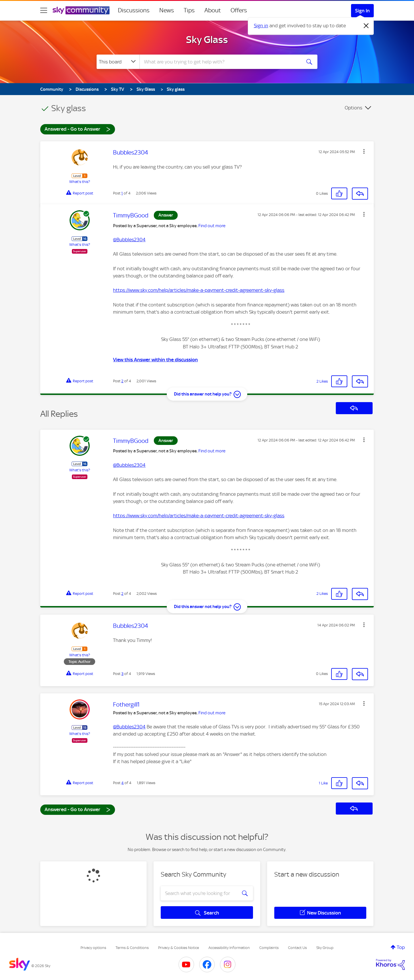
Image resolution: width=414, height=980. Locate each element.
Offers (239, 10)
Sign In (362, 11)
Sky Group (325, 948)
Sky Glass (207, 40)
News (167, 10)
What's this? (80, 182)
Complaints (269, 948)
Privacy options (93, 948)
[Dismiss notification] (366, 26)
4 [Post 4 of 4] (122, 783)
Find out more (212, 226)
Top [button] (401, 947)
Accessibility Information (229, 948)
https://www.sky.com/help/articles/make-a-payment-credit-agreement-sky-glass (199, 290)
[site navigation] (44, 10)
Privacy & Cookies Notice (179, 948)
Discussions (134, 10)
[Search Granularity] (118, 62)
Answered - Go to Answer (78, 129)
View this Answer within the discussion (155, 360)
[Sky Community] (81, 10)
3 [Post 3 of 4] (122, 674)
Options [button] (353, 108)
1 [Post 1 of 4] (122, 193)
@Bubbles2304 (129, 240)
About (213, 10)
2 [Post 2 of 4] (122, 381)
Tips (189, 10)
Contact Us (297, 948)
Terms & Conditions (132, 948)
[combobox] (220, 62)
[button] (364, 151)
